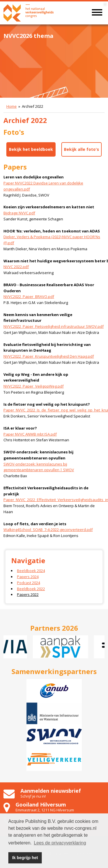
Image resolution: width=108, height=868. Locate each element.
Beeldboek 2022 (31, 589)
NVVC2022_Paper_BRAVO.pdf (29, 297)
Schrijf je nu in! (33, 796)
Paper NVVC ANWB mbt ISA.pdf (30, 434)
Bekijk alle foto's (82, 149)
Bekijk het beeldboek (31, 149)
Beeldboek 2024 (31, 571)
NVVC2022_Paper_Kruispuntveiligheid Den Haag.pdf (49, 356)
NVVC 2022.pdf (16, 267)
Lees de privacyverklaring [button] (60, 843)
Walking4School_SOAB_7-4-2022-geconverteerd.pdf (48, 530)
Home (12, 106)
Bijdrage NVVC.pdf (19, 213)
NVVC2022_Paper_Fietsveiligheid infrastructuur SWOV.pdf (54, 326)
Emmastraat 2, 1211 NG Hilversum (45, 810)
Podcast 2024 (29, 583)
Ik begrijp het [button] (25, 858)
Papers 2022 (28, 594)
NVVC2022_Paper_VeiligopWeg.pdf (34, 386)
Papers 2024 (28, 577)
